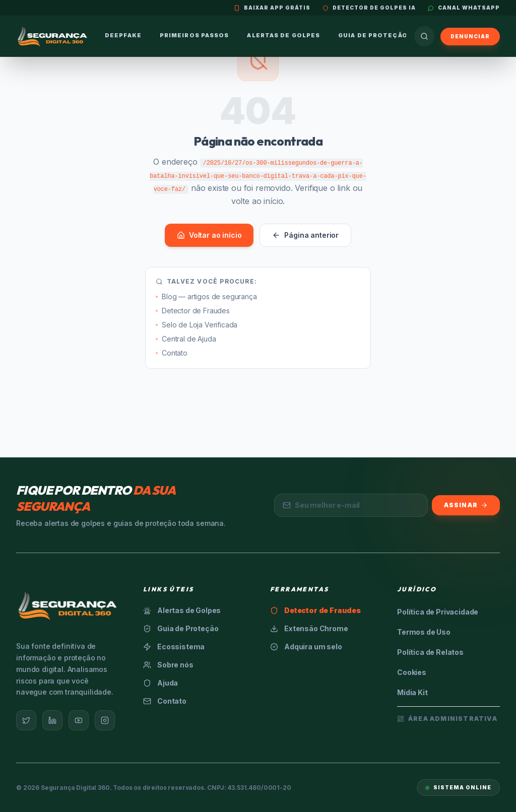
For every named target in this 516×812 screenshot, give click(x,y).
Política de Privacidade (438, 612)
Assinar (466, 505)
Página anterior (305, 235)
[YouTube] (79, 720)
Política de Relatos (430, 652)
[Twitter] (26, 720)
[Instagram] (105, 720)
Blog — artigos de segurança (206, 296)
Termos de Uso (424, 632)
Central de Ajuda (186, 339)
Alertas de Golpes (283, 35)
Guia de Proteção (373, 35)
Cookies (412, 672)
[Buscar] (424, 36)
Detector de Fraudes (193, 311)
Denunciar (470, 36)
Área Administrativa (447, 719)
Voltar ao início (209, 235)
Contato (172, 353)
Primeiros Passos (195, 35)
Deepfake (123, 35)
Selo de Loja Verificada (197, 325)
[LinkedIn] (52, 720)
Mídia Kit (412, 692)
